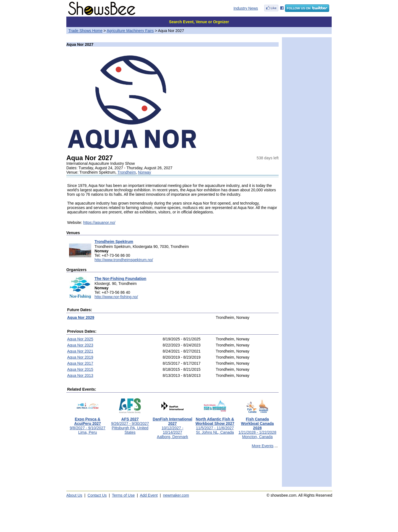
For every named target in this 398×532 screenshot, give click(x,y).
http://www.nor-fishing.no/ (116, 297)
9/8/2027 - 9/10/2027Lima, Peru (87, 424)
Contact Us (97, 495)
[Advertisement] (172, 470)
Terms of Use (123, 495)
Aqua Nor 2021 (80, 351)
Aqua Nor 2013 (80, 375)
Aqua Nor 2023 (80, 345)
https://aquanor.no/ (99, 223)
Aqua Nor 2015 (80, 369)
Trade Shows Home (86, 31)
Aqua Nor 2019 (80, 357)
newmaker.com (176, 495)
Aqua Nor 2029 (81, 317)
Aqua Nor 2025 (80, 339)
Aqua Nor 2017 (80, 363)
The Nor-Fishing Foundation (120, 279)
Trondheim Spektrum (114, 242)
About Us (74, 495)
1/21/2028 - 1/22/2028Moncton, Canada (257, 426)
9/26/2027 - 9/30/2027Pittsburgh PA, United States (130, 424)
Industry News (246, 8)
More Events (263, 446)
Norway (144, 172)
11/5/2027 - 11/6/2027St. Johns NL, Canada (215, 424)
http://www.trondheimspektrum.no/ (124, 260)
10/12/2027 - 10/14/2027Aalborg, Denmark (172, 426)
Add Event (149, 495)
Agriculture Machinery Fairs (130, 31)
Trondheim (127, 172)
